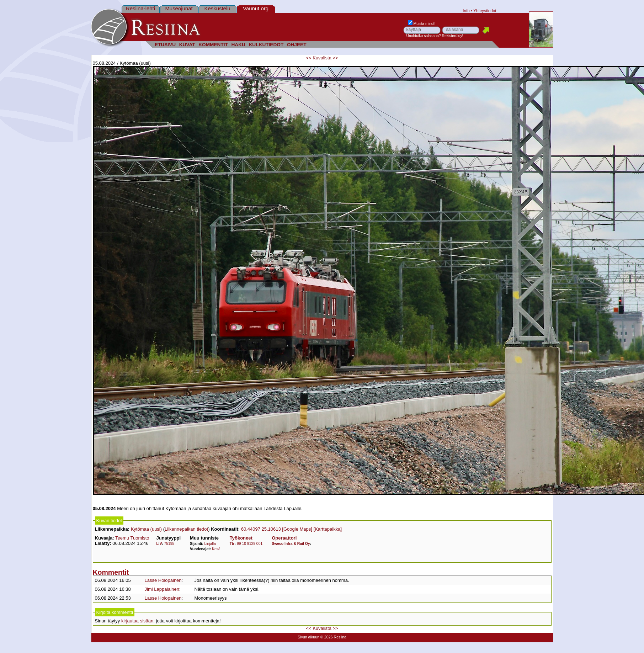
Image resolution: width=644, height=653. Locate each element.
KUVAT (187, 45)
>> (336, 58)
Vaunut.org (256, 8)
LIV (159, 544)
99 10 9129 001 (250, 544)
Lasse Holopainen (163, 580)
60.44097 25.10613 (261, 529)
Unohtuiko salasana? (424, 36)
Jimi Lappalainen (162, 589)
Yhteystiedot (485, 10)
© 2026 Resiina (333, 637)
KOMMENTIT (213, 45)
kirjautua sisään (137, 621)
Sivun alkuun (308, 637)
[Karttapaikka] (328, 529)
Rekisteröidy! (452, 36)
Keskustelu (217, 8)
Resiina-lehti (140, 8)
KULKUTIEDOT (266, 45)
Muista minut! (422, 24)
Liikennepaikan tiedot (186, 529)
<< (308, 58)
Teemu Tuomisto (132, 538)
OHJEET (297, 45)
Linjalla (210, 544)
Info (466, 10)
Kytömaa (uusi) (146, 529)
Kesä (216, 549)
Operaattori (284, 538)
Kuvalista (322, 58)
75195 (169, 544)
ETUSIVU (165, 45)
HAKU (238, 45)
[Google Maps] (297, 529)
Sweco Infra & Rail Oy (291, 544)
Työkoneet (241, 538)
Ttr (232, 544)
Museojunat (179, 8)
